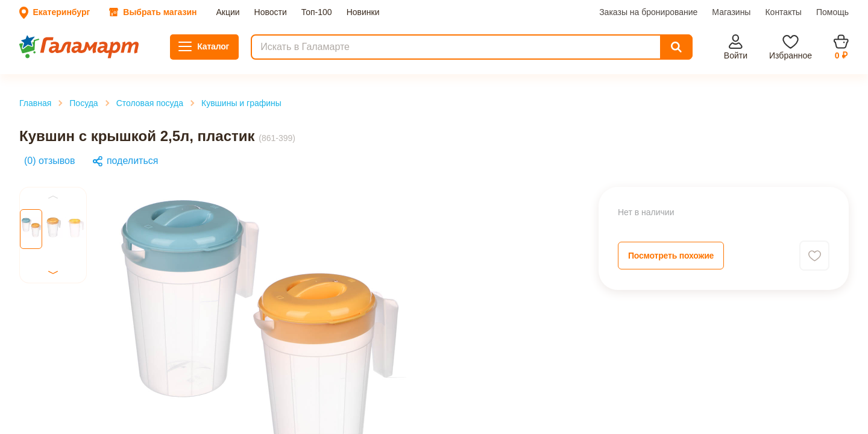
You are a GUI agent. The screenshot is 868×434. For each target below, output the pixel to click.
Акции (18, 49)
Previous (25, 310)
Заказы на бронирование (55, 60)
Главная (45, 163)
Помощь (204, 60)
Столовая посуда (63, 185)
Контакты (167, 60)
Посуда (44, 174)
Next (18, 398)
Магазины (126, 60)
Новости (49, 49)
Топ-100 (83, 49)
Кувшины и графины (72, 196)
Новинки (118, 49)
